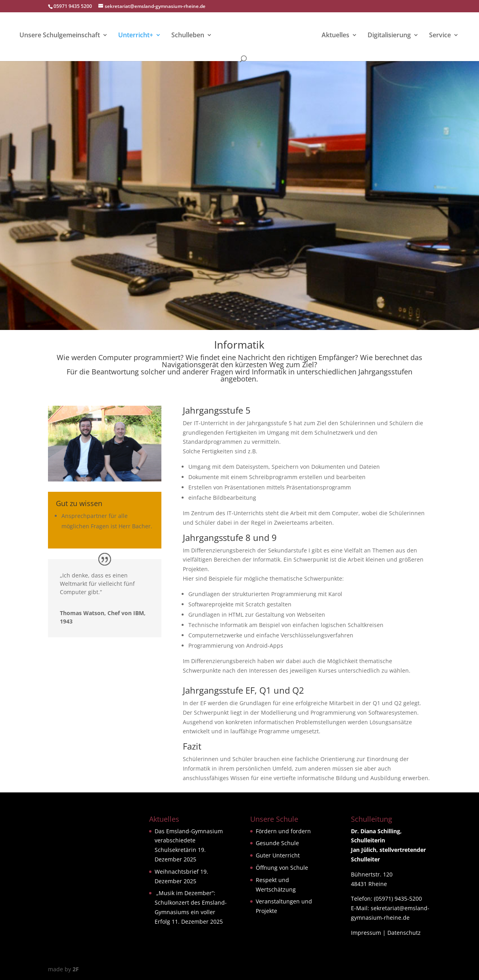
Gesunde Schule (277, 843)
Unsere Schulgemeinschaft (60, 36)
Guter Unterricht (278, 855)
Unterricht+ (136, 36)
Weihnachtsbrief (177, 872)
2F (76, 969)
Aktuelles (335, 36)
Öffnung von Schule (282, 868)
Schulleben (188, 36)
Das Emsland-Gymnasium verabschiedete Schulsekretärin (189, 841)
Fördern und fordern (283, 831)
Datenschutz (404, 933)
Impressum (366, 933)
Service (440, 36)
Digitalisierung (389, 36)
